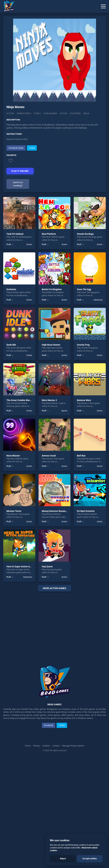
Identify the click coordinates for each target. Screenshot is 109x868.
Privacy (37, 746)
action (63, 113)
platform (75, 113)
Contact (56, 746)
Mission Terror (14, 511)
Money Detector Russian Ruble (58, 511)
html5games (50, 113)
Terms (28, 746)
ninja (86, 113)
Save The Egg (84, 289)
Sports (64, 411)
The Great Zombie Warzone (21, 400)
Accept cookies (90, 859)
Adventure (98, 300)
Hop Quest (47, 567)
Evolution (11, 289)
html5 (37, 113)
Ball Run (81, 456)
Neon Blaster (13, 456)
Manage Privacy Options (73, 746)
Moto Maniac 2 (49, 400)
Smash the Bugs (85, 234)
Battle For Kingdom (52, 289)
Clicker (29, 355)
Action (10, 113)
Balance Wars (84, 400)
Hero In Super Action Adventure (23, 567)
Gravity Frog (83, 345)
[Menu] (103, 6)
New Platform (49, 234)
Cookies (46, 746)
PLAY (9, 244)
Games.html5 (24, 113)
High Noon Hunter (51, 345)
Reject (63, 859)
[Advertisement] (54, 624)
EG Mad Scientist (86, 511)
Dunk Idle (11, 345)
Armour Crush (49, 456)
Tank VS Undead (15, 234)
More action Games (55, 588)
